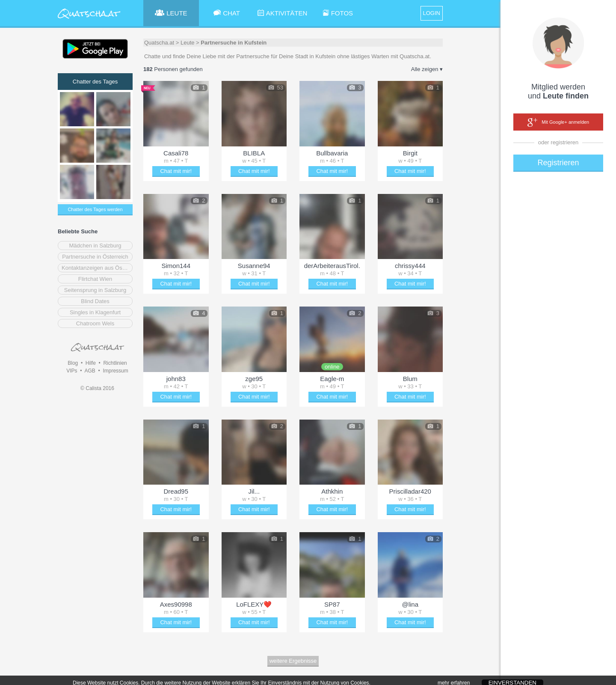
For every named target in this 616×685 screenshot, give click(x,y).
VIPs (72, 371)
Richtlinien (115, 363)
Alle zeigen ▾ (427, 69)
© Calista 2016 (97, 388)
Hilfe (91, 363)
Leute (188, 43)
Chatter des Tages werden (95, 209)
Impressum (115, 371)
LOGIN (432, 13)
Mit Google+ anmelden (558, 122)
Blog (73, 363)
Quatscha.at (159, 43)
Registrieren (558, 163)
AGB (90, 371)
